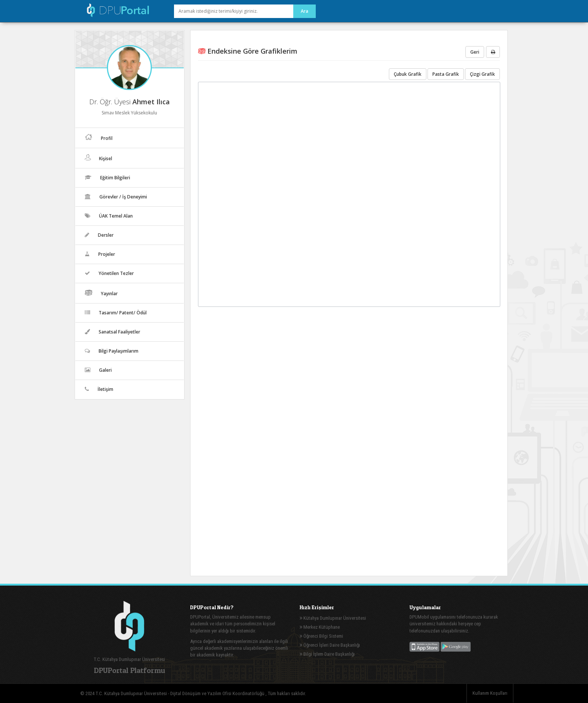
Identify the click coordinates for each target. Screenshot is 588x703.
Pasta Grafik (446, 74)
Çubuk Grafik (408, 74)
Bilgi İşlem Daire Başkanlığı (327, 654)
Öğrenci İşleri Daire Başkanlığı (330, 645)
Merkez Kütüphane (320, 627)
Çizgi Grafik (482, 74)
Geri (475, 52)
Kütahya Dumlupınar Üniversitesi (333, 618)
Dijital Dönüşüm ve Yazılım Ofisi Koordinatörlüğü (218, 693)
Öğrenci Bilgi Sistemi (321, 636)
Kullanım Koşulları (490, 693)
